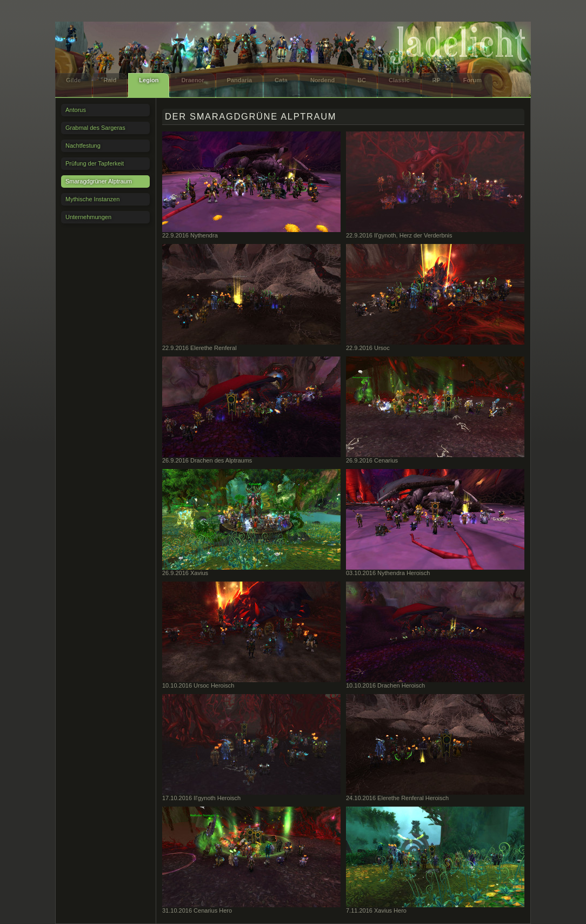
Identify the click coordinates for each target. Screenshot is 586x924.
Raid (110, 80)
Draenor (192, 80)
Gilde (74, 80)
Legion (149, 80)
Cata (281, 80)
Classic (399, 80)
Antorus (76, 110)
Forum (472, 80)
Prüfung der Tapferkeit (95, 163)
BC (362, 80)
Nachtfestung (83, 146)
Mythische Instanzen (92, 199)
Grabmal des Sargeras (95, 128)
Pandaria (239, 80)
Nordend (322, 80)
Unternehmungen (88, 217)
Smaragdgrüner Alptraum (99, 181)
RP (437, 80)
